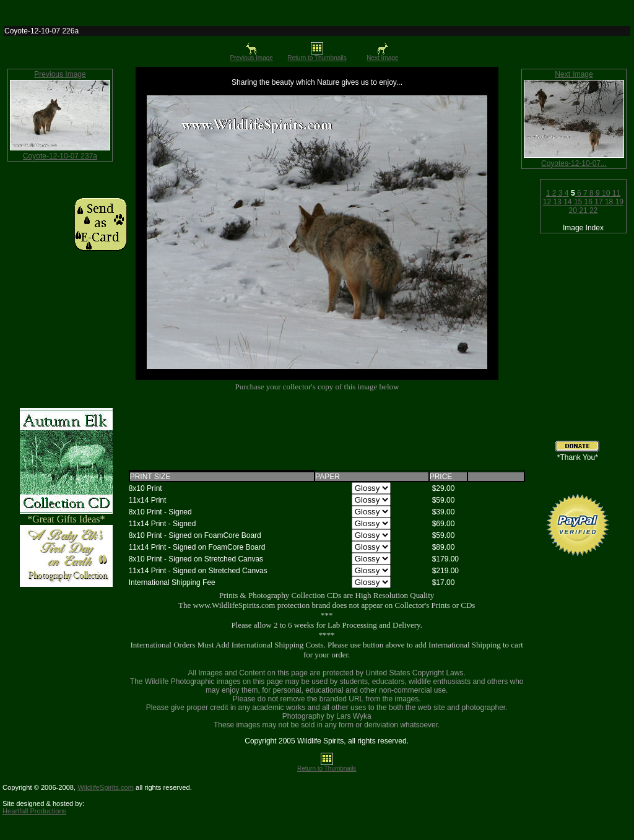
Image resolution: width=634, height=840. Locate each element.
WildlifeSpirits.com (106, 787)
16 (587, 202)
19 (618, 202)
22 (593, 210)
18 (608, 202)
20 (573, 210)
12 (547, 202)
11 (615, 193)
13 (556, 202)
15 (577, 202)
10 (605, 193)
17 (598, 202)
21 (582, 210)
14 (567, 202)
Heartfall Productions (34, 811)
